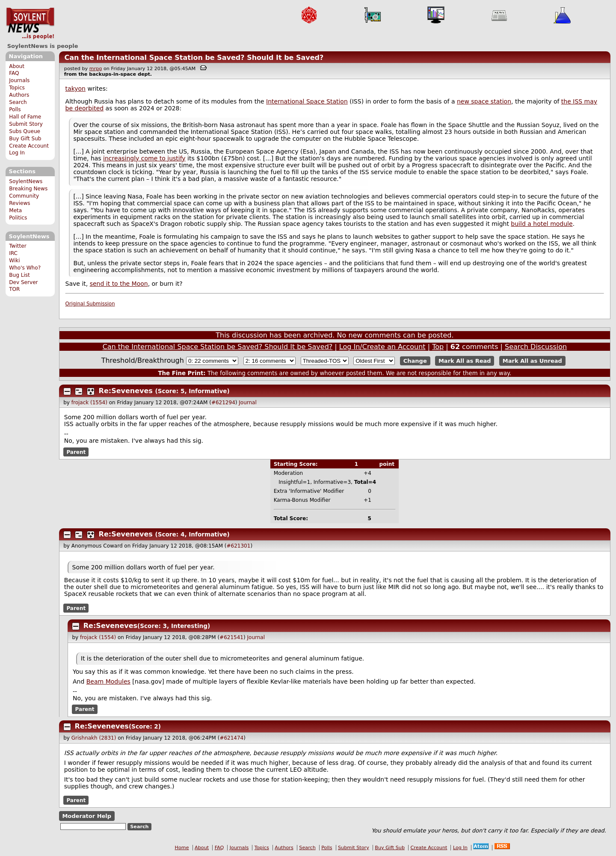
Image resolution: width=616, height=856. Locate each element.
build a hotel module (542, 224)
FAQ (14, 73)
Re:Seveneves (126, 391)
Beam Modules (108, 681)
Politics (18, 218)
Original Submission (90, 304)
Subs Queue (25, 131)
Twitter (18, 246)
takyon (76, 89)
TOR (14, 289)
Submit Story (26, 124)
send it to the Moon (119, 284)
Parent (76, 452)
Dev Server (23, 282)
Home (182, 848)
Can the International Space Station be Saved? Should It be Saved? (194, 58)
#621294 (223, 403)
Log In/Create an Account (382, 347)
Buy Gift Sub (25, 139)
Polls (15, 110)
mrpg (96, 69)
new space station (484, 101)
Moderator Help (87, 816)
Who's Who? (25, 268)
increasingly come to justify (144, 158)
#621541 (231, 637)
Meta (15, 210)
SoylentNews (30, 24)
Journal (248, 403)
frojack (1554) (89, 403)
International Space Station (307, 101)
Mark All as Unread (532, 361)
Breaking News (28, 189)
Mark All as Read (465, 361)
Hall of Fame (25, 117)
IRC (13, 253)
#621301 (239, 546)
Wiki (14, 261)
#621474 (231, 738)
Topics (17, 88)
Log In (17, 153)
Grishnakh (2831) (94, 738)
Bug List (19, 275)
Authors (19, 95)
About (17, 66)
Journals (19, 80)
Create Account (29, 146)
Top (438, 347)
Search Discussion (536, 347)
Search (18, 102)
